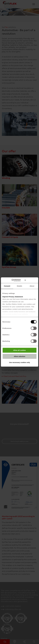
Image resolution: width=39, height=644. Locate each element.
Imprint (5, 297)
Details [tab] (20, 286)
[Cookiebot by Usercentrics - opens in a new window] (15, 280)
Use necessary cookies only (19, 362)
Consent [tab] (7, 286)
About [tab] (32, 286)
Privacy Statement (16, 297)
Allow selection (19, 356)
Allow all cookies (19, 350)
